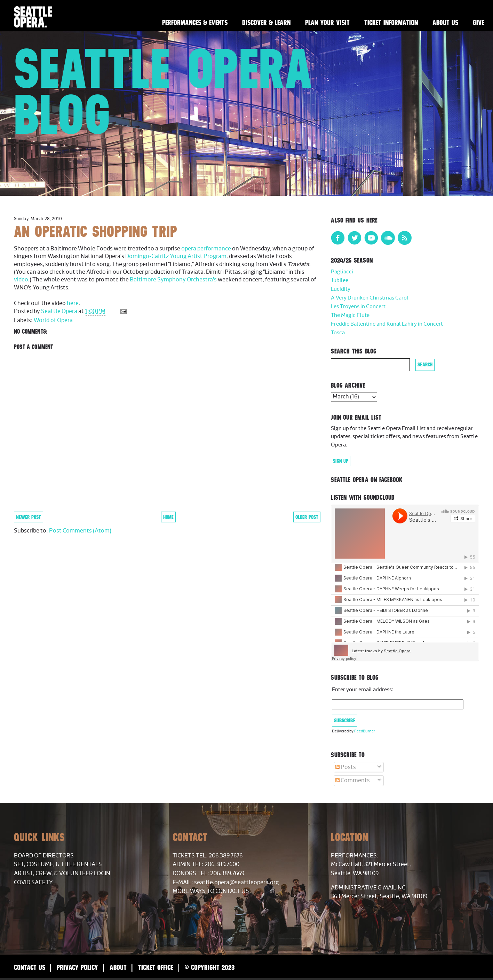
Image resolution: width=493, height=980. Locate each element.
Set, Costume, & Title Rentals (58, 864)
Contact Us (30, 967)
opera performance (206, 249)
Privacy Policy (77, 967)
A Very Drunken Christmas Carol (370, 298)
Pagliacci (342, 272)
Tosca (338, 333)
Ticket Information (391, 22)
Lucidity (341, 289)
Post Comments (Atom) (80, 531)
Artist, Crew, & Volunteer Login (62, 873)
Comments (353, 780)
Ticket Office (156, 967)
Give (479, 22)
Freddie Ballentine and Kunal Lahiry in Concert (387, 324)
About (118, 967)
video (21, 280)
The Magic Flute (350, 315)
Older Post (307, 517)
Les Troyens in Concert (358, 307)
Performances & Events (195, 22)
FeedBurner (365, 731)
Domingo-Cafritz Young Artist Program (176, 256)
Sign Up (341, 461)
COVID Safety (33, 882)
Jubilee (340, 281)
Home (168, 517)
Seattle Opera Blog (164, 91)
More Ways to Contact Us (211, 891)
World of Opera (53, 320)
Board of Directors (44, 856)
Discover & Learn (266, 22)
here (73, 303)
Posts (346, 767)
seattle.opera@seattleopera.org (236, 882)
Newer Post (29, 517)
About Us (445, 22)
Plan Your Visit (327, 22)
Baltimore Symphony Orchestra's (173, 280)
